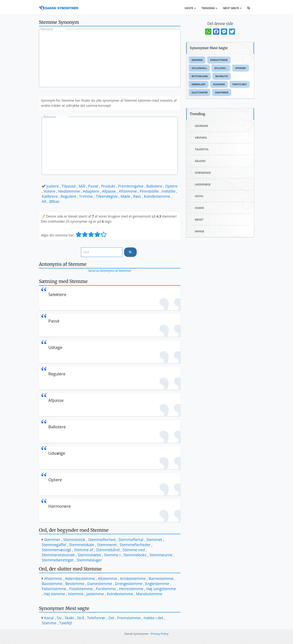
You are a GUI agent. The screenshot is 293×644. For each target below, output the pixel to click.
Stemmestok (74, 540)
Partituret (240, 84)
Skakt (69, 618)
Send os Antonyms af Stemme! (110, 271)
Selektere (57, 294)
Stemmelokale (82, 545)
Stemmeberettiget (58, 560)
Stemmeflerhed (102, 540)
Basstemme (52, 584)
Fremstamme (129, 618)
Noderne (219, 84)
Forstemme (106, 589)
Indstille (168, 191)
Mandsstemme (149, 594)
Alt (44, 201)
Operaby (241, 68)
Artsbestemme (133, 579)
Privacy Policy (160, 634)
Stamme (49, 623)
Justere (53, 186)
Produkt (108, 186)
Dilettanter (200, 92)
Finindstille (149, 191)
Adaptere (91, 191)
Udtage (55, 347)
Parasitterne (219, 60)
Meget (199, 220)
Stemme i (112, 555)
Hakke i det (153, 618)
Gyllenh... (221, 68)
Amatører (222, 92)
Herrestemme (131, 589)
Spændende (203, 173)
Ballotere (154, 186)
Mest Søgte (232, 8)
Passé (93, 186)
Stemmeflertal (131, 540)
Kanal (49, 618)
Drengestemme (129, 584)
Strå (81, 618)
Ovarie (199, 208)
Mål (82, 186)
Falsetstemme (54, 589)
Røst (137, 196)
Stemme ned (134, 550)
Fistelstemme (81, 589)
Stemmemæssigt (56, 550)
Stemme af (84, 550)
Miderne (197, 60)
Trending (209, 8)
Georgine (201, 126)
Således (200, 161)
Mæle (125, 196)
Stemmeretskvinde (58, 555)
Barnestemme (161, 579)
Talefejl (66, 623)
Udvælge (57, 453)
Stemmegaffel (54, 545)
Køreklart (199, 84)
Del (111, 618)
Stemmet (154, 540)
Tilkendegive (107, 196)
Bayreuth (222, 76)
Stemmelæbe (89, 555)
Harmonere (59, 506)
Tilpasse (69, 186)
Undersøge (203, 184)
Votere (49, 191)
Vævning (201, 138)
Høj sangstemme (161, 589)
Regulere (68, 196)
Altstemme (107, 579)
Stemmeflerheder (135, 545)
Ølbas (54, 201)
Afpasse (109, 191)
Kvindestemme (157, 196)
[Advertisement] (110, 59)
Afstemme (128, 191)
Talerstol (202, 149)
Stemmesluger (89, 560)
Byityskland (200, 76)
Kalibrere (50, 196)
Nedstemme (69, 191)
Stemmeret (107, 545)
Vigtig (199, 196)
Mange (200, 231)
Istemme (76, 594)
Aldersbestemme (80, 579)
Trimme (86, 196)
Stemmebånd (108, 550)
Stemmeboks (135, 555)
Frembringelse (131, 186)
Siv (59, 618)
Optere (171, 186)
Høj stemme (54, 594)
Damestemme (100, 584)
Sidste (190, 8)
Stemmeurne (161, 555)
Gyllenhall (199, 68)
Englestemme (157, 584)
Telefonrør (96, 618)
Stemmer (52, 540)
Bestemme (75, 584)
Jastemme (95, 594)
